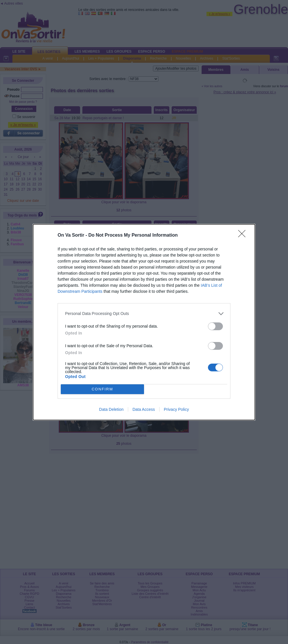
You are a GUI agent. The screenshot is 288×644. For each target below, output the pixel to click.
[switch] (215, 326)
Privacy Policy (176, 409)
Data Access (144, 409)
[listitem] (144, 314)
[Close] (244, 235)
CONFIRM (102, 389)
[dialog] (144, 322)
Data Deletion (111, 409)
